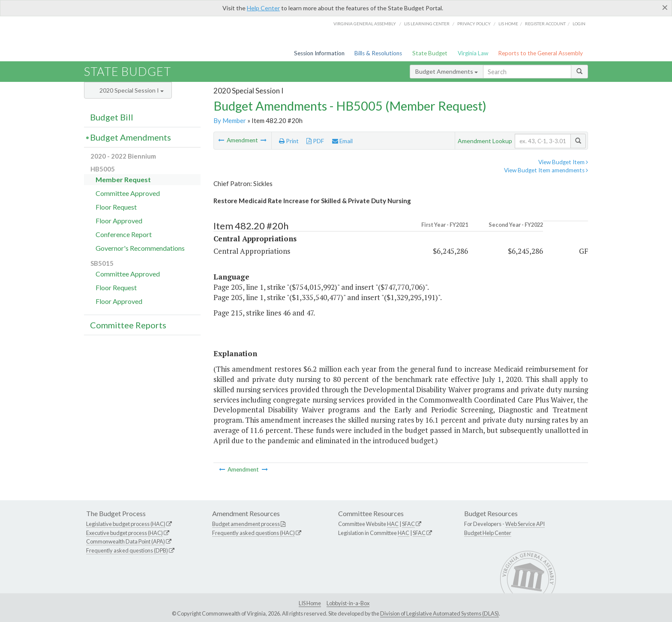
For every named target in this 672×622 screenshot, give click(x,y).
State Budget (430, 53)
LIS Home (310, 603)
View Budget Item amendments (546, 170)
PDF (315, 141)
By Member (230, 120)
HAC (393, 524)
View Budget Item (563, 162)
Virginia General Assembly (365, 24)
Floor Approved (119, 221)
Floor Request (116, 207)
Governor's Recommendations (140, 248)
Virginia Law (473, 53)
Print (289, 141)
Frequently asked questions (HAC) (253, 533)
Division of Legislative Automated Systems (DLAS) (439, 613)
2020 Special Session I (132, 90)
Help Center (263, 8)
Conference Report (124, 234)
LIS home (508, 24)
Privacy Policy (474, 24)
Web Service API (525, 524)
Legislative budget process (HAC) (126, 524)
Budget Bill (112, 117)
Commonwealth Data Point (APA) (126, 541)
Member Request (123, 179)
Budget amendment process (246, 524)
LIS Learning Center (427, 24)
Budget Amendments (447, 71)
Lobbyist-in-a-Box (348, 603)
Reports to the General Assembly (540, 53)
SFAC (408, 524)
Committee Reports (128, 325)
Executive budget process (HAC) (124, 533)
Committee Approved (128, 193)
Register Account (545, 24)
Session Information (319, 53)
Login (579, 24)
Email (342, 141)
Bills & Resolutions (378, 53)
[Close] (665, 7)
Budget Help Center (488, 533)
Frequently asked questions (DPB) (127, 550)
